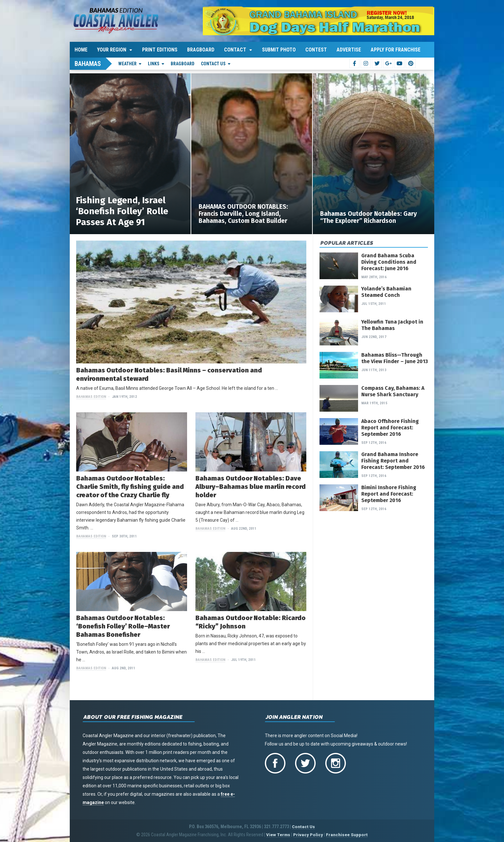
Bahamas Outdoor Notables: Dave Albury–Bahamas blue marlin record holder (251, 487)
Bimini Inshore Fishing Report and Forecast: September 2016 (389, 494)
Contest (316, 50)
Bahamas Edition (91, 397)
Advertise (349, 50)
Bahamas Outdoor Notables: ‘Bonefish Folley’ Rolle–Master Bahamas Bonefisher (123, 626)
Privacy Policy (308, 835)
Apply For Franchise (396, 50)
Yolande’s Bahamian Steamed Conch (386, 292)
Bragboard (201, 50)
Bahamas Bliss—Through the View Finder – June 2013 (395, 358)
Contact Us (213, 64)
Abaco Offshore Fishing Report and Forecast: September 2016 (390, 428)
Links (154, 64)
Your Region (112, 50)
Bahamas (88, 64)
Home (81, 50)
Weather (127, 64)
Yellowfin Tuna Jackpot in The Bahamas (392, 325)
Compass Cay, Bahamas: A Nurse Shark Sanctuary (393, 391)
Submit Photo (279, 50)
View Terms (278, 835)
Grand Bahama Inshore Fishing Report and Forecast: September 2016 (393, 461)
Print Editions (160, 50)
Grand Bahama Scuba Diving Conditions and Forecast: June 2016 (389, 262)
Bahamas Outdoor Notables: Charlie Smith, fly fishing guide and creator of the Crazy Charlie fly (130, 487)
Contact (235, 50)
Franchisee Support (347, 835)
